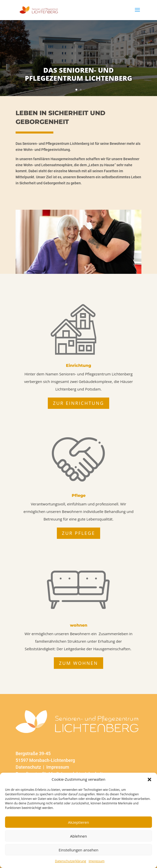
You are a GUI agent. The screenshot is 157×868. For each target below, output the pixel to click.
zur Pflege (78, 533)
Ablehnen (79, 836)
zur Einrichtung (78, 403)
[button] (149, 779)
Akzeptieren (78, 822)
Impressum (96, 861)
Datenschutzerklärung (71, 861)
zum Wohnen (78, 663)
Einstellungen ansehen (78, 850)
